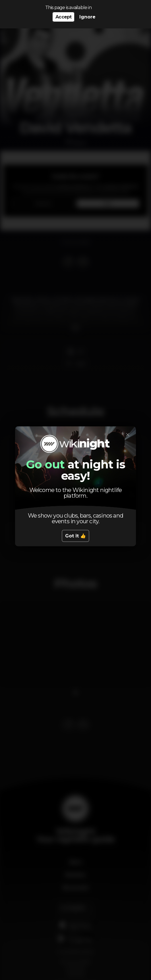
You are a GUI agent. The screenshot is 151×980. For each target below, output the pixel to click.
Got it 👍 (75, 536)
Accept (63, 17)
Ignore (87, 17)
